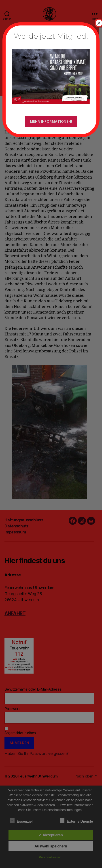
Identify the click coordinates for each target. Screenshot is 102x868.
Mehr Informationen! (51, 121)
